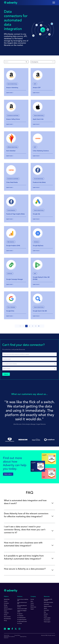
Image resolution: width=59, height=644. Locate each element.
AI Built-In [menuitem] (6, 607)
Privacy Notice (17, 635)
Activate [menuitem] (6, 615)
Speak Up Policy (23, 637)
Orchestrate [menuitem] (6, 603)
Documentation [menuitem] (47, 620)
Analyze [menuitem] (6, 611)
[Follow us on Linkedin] (5, 629)
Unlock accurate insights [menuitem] (22, 609)
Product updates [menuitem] (47, 618)
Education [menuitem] (46, 614)
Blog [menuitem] (45, 612)
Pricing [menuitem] (5, 621)
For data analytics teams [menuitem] (22, 622)
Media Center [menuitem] (33, 607)
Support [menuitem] (32, 609)
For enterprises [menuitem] (20, 616)
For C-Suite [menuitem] (20, 623)
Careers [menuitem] (32, 603)
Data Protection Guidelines (9, 637)
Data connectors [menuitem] (7, 617)
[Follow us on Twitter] (16, 629)
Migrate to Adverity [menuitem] (48, 606)
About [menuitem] (32, 601)
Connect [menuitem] (6, 601)
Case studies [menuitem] (46, 610)
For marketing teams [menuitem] (21, 618)
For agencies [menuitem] (20, 614)
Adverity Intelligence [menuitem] (8, 609)
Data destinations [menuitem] (7, 619)
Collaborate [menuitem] (6, 613)
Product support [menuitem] (47, 622)
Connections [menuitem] (46, 604)
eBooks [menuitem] (45, 608)
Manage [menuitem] (6, 605)
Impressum (6, 638)
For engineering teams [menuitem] (22, 620)
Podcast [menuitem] (45, 616)
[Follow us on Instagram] (19, 629)
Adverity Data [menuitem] (7, 599)
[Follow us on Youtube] (9, 629)
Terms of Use (7, 635)
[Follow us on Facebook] (12, 629)
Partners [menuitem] (32, 605)
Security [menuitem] (32, 599)
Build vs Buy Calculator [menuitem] (48, 603)
